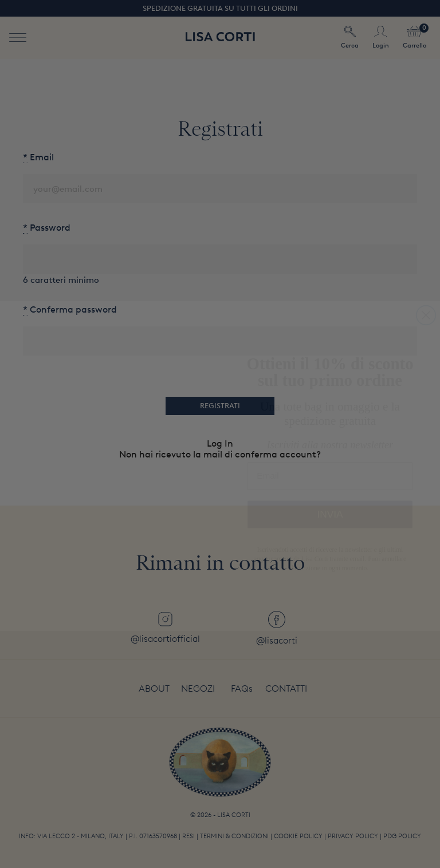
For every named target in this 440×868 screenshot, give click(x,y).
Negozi (198, 689)
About (154, 689)
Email (38, 157)
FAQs (242, 689)
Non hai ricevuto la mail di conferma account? (220, 454)
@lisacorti (277, 628)
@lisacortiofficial (165, 628)
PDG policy (402, 836)
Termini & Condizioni (234, 836)
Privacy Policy (353, 836)
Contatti (286, 689)
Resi (188, 836)
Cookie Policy (298, 836)
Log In (220, 443)
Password (47, 228)
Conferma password (70, 309)
